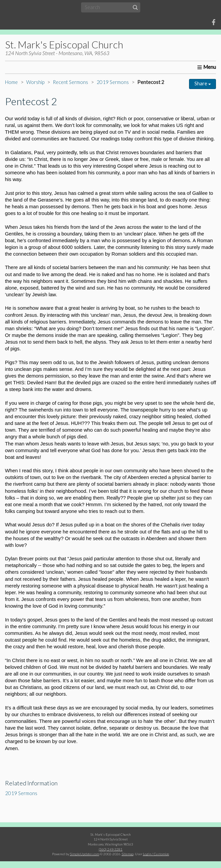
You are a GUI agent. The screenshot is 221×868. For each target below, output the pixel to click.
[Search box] (111, 7)
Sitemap (128, 854)
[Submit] (135, 7)
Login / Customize (156, 854)
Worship (35, 82)
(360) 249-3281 (110, 849)
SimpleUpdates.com (85, 854)
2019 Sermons (113, 82)
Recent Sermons (70, 82)
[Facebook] (214, 22)
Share (203, 83)
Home (11, 82)
